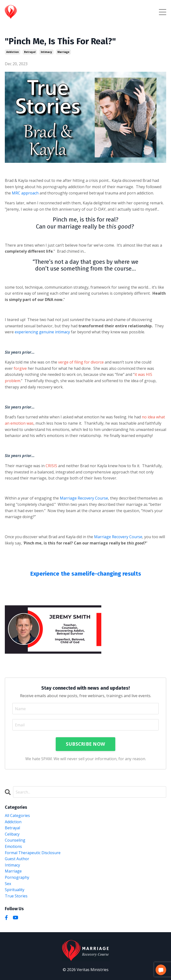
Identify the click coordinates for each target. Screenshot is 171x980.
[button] (161, 970)
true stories (16, 896)
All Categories (17, 815)
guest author (17, 859)
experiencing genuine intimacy (42, 332)
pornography (17, 877)
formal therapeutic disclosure (33, 853)
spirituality (15, 890)
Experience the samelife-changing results (86, 574)
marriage (63, 52)
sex (8, 884)
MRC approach (25, 193)
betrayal (30, 52)
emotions (13, 846)
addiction (13, 52)
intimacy (46, 52)
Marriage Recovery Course (84, 498)
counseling (15, 840)
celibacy (12, 834)
